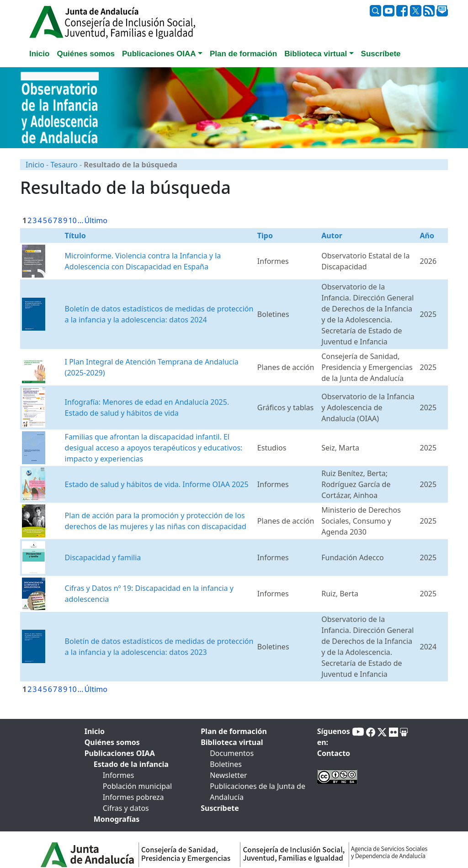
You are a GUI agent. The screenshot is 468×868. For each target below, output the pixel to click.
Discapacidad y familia (103, 557)
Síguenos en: (334, 737)
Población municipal (137, 786)
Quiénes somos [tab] (86, 54)
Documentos (232, 753)
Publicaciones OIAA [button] (159, 54)
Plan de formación (234, 731)
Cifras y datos (126, 808)
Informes (119, 775)
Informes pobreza (133, 797)
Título (75, 236)
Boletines (226, 764)
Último (96, 220)
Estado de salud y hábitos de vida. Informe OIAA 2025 (157, 484)
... (81, 220)
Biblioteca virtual (232, 742)
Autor (332, 236)
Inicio (35, 165)
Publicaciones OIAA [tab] (120, 753)
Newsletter (228, 775)
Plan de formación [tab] (243, 54)
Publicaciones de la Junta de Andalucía (258, 792)
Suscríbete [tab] (381, 54)
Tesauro (64, 165)
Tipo (265, 236)
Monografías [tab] (117, 819)
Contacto (334, 753)
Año (427, 236)
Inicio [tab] (39, 54)
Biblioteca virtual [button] (316, 54)
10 (72, 220)
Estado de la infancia (131, 764)
